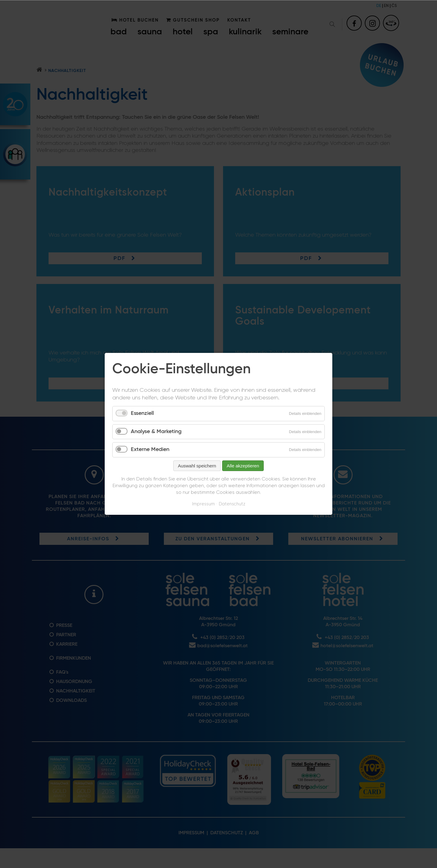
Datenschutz (232, 504)
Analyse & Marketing (156, 432)
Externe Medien (150, 450)
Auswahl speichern (197, 466)
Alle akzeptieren (243, 466)
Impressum (203, 504)
